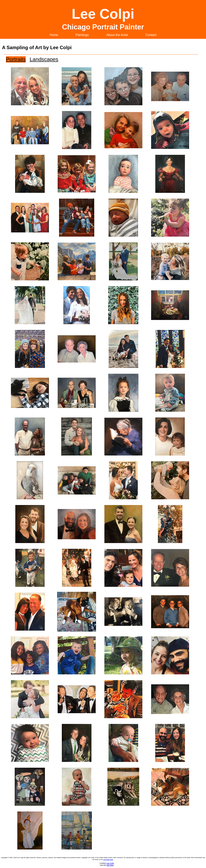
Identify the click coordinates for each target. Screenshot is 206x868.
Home (54, 35)
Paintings (82, 35)
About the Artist (117, 35)
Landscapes (44, 59)
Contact (151, 35)
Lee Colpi (110, 863)
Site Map (110, 865)
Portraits (16, 59)
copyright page (108, 860)
